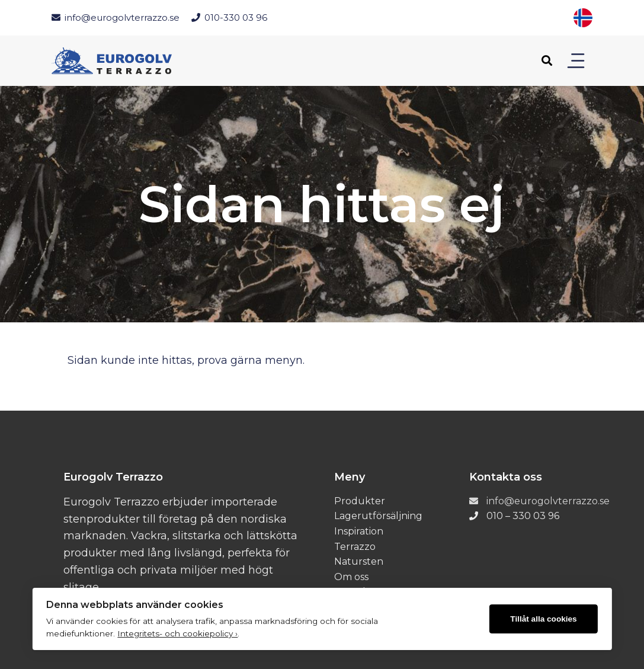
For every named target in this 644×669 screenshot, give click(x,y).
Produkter (360, 501)
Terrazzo (355, 547)
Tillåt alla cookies (543, 619)
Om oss (351, 577)
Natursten (359, 561)
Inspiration (359, 531)
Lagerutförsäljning (378, 516)
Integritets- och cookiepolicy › (177, 633)
